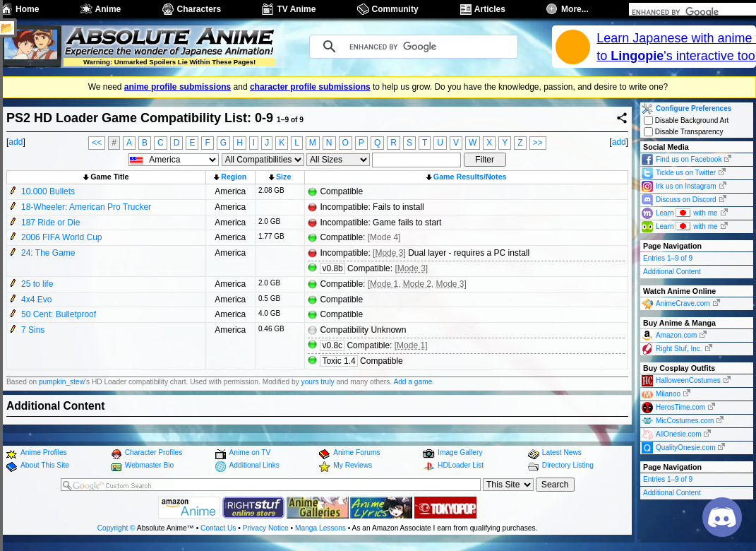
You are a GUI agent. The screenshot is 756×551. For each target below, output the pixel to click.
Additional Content (672, 272)
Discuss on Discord (686, 200)
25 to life (37, 284)
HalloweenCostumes (688, 380)
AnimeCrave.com (683, 303)
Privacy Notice (266, 528)
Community (395, 9)
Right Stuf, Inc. (679, 349)
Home (27, 9)
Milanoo (668, 394)
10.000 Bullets (48, 191)
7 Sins (33, 330)
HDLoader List (461, 465)
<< (97, 143)
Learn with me (687, 212)
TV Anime (296, 9)
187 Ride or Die (50, 223)
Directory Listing (568, 465)
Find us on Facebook (689, 159)
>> (538, 143)
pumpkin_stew (62, 382)
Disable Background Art (686, 120)
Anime (108, 9)
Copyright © (116, 528)
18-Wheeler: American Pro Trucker (86, 207)
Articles (490, 9)
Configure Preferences (694, 108)
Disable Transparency (684, 132)
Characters (199, 9)
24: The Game (48, 253)
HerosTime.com (680, 407)
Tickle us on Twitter (686, 173)
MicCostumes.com (685, 421)
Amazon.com (676, 335)
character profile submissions (310, 87)
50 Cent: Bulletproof (59, 314)
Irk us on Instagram (686, 186)
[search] (674, 12)
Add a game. (414, 382)
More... (575, 9)
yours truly (318, 382)
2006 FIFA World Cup (62, 237)
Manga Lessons (320, 528)
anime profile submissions (178, 87)
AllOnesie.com (678, 434)
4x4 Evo (36, 300)
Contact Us (218, 528)
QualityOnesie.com (685, 448)
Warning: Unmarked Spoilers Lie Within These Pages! (169, 62)
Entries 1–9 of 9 (668, 258)
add (16, 142)
